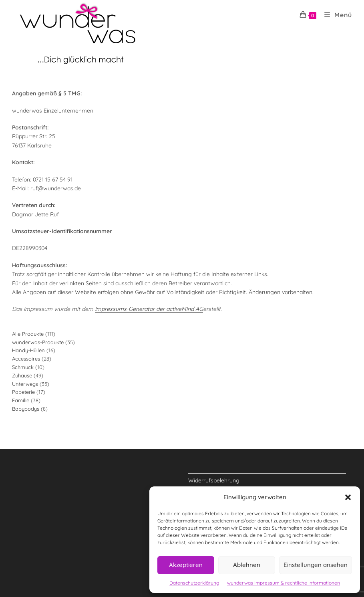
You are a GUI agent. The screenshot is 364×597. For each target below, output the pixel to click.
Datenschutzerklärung (194, 583)
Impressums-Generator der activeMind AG (149, 309)
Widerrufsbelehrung (214, 480)
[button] (348, 497)
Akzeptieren (186, 565)
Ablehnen (247, 565)
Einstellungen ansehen (316, 565)
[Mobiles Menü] (335, 15)
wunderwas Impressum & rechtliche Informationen (284, 583)
